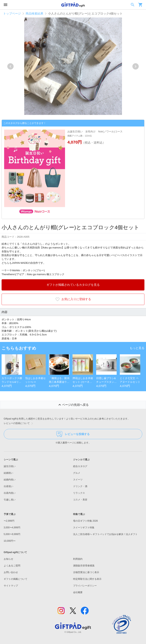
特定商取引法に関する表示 (87, 579)
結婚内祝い (10, 480)
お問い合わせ (11, 572)
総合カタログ (80, 466)
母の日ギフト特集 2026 (86, 521)
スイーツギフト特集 (84, 528)
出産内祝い (10, 493)
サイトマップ (11, 586)
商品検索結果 (34, 14)
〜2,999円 (9, 521)
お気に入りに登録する (73, 299)
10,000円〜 (10, 541)
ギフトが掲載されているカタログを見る (73, 285)
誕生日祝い (10, 466)
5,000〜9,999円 (12, 534)
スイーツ (78, 480)
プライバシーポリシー (85, 586)
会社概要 (78, 592)
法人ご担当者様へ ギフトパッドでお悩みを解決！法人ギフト (105, 534)
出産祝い (8, 486)
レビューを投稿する (73, 434)
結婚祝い (8, 473)
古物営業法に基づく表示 (86, 572)
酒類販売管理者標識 (84, 566)
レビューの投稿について (19, 423)
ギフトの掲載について (16, 579)
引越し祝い (10, 500)
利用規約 (78, 559)
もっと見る (137, 348)
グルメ (77, 473)
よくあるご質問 (12, 566)
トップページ (12, 14)
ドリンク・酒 (80, 486)
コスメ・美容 (80, 500)
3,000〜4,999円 (12, 528)
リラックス (79, 493)
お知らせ (8, 559)
